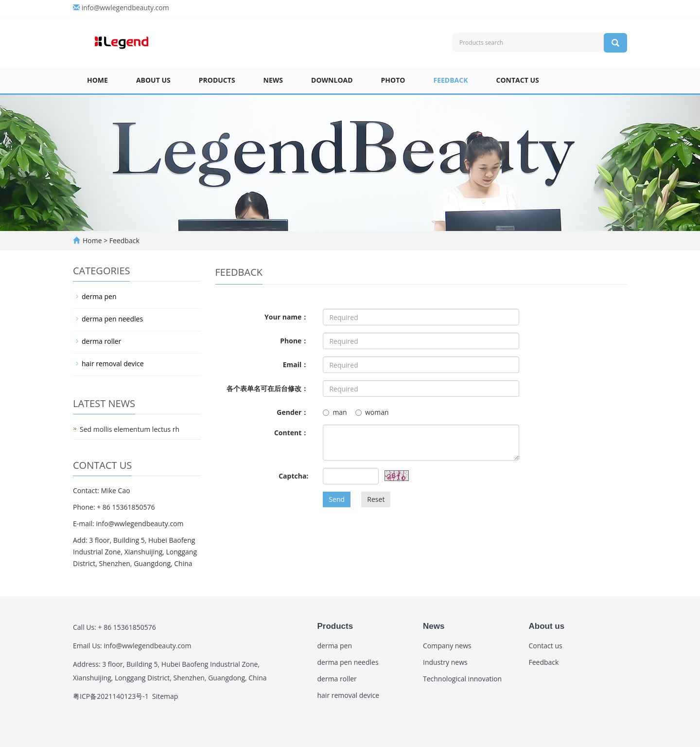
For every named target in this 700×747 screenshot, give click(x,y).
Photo (393, 80)
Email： (296, 365)
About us (153, 80)
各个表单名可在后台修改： (267, 388)
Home (97, 80)
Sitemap (165, 696)
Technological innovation (462, 679)
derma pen (99, 296)
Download (332, 80)
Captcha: (293, 476)
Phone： (294, 341)
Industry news (445, 662)
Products (217, 80)
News (273, 80)
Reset (376, 499)
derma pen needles (112, 319)
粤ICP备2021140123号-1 (111, 696)
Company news (447, 646)
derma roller (101, 341)
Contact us (518, 80)
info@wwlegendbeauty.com (125, 8)
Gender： (292, 412)
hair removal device (113, 364)
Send (337, 499)
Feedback (450, 80)
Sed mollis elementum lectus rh (130, 429)
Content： (291, 433)
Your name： (286, 317)
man (335, 412)
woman (372, 412)
